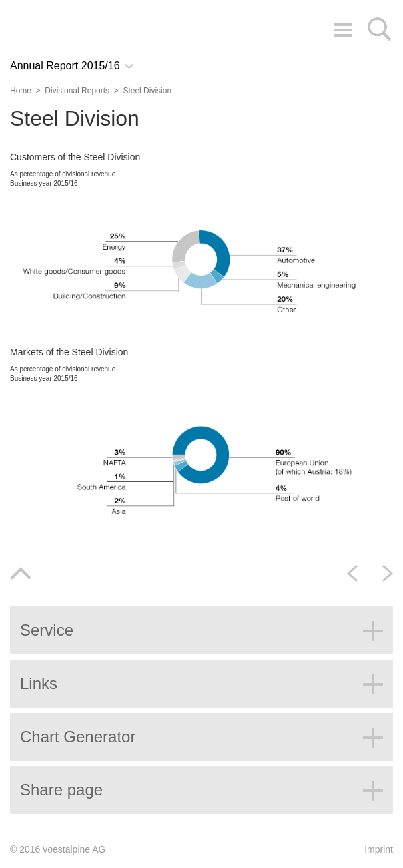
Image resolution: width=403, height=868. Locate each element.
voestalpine (70, 29)
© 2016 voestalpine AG (58, 849)
